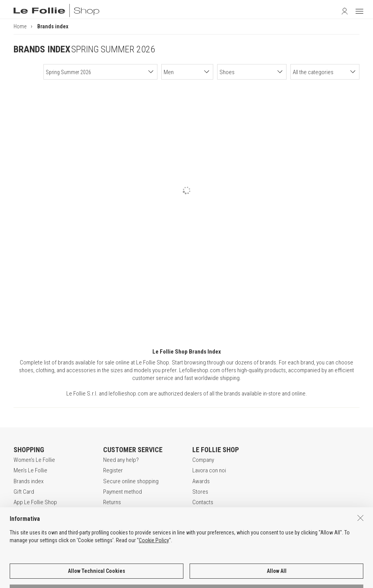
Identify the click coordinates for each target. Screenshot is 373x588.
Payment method (123, 492)
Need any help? (121, 460)
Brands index (28, 481)
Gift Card (24, 492)
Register (113, 470)
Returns (112, 502)
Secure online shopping (131, 481)
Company (203, 460)
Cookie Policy (154, 559)
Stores (200, 492)
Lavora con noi (209, 470)
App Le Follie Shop (35, 502)
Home (20, 26)
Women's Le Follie (34, 460)
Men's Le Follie (30, 470)
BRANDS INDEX (42, 49)
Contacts (203, 502)
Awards (201, 481)
